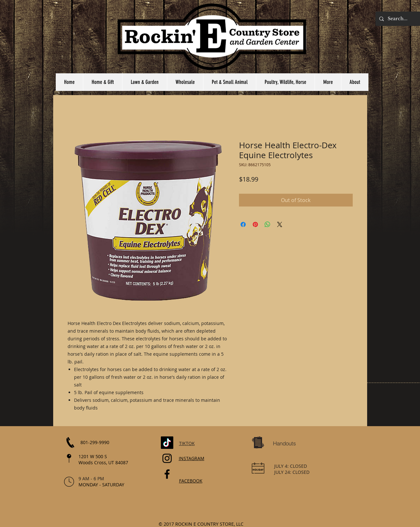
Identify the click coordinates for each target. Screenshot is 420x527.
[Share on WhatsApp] (268, 224)
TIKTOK (187, 443)
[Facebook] (167, 474)
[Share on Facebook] (243, 224)
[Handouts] (284, 443)
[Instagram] (167, 458)
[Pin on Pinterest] (255, 224)
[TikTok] (167, 443)
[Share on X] (280, 224)
